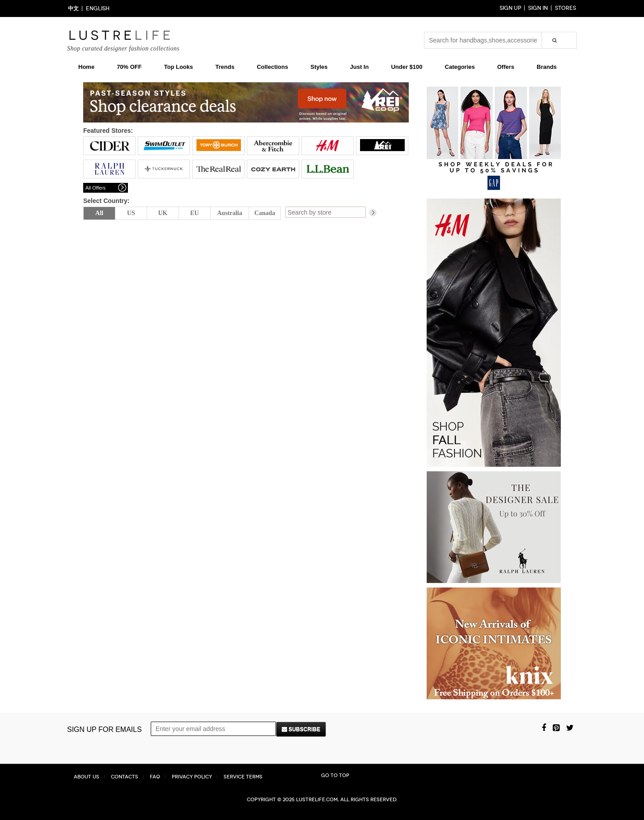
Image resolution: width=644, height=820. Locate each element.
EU (194, 213)
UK (163, 213)
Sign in (538, 8)
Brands (547, 67)
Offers (506, 67)
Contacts (125, 777)
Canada (265, 213)
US (131, 213)
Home (86, 67)
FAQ (155, 777)
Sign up (510, 8)
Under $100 (407, 67)
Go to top (335, 776)
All (99, 213)
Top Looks (179, 67)
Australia (230, 213)
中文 (73, 8)
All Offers (95, 188)
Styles (319, 67)
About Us (87, 777)
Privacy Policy (192, 777)
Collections (272, 67)
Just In (360, 67)
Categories (460, 67)
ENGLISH (98, 8)
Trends (225, 67)
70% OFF (129, 67)
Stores (566, 8)
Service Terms (243, 777)
